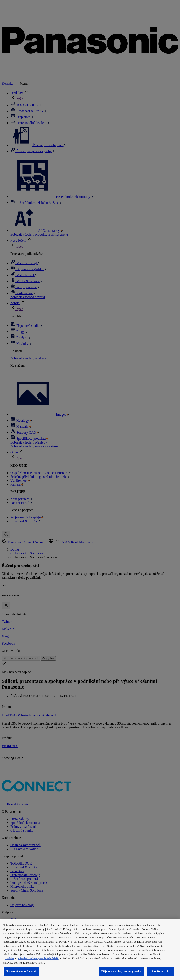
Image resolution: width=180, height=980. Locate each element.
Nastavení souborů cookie (21, 971)
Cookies (9, 958)
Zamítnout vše (160, 971)
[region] (90, 949)
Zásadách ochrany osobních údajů (38, 958)
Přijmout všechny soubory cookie (121, 971)
